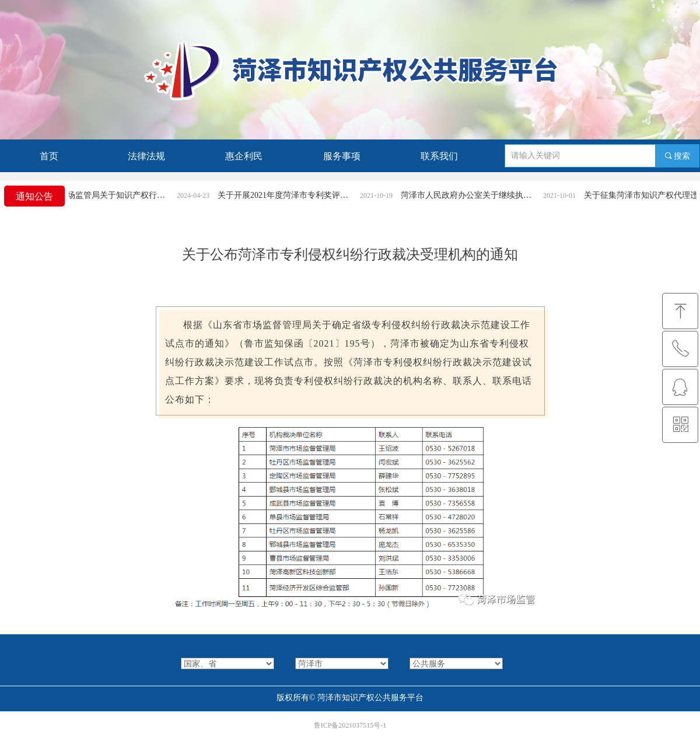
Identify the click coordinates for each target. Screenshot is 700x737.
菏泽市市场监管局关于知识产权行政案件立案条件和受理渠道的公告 (107, 195)
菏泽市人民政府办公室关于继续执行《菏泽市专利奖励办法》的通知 (474, 195)
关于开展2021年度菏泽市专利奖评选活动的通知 (290, 195)
